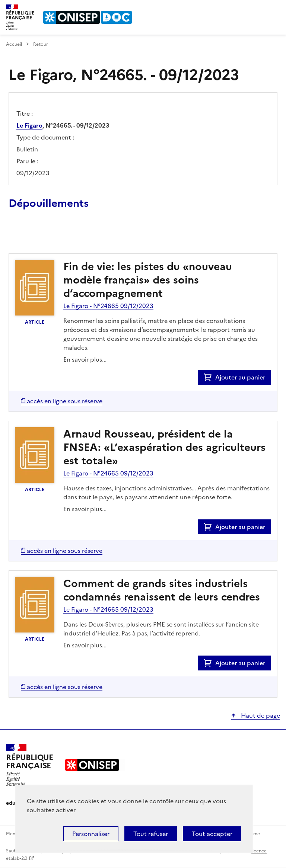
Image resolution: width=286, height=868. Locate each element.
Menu (276, 9)
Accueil (14, 44)
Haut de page (260, 715)
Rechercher (261, 9)
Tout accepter (212, 834)
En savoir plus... (85, 359)
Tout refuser (151, 834)
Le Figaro (29, 125)
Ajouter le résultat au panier (57, 236)
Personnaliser (91, 834)
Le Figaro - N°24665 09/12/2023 (108, 306)
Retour (41, 44)
